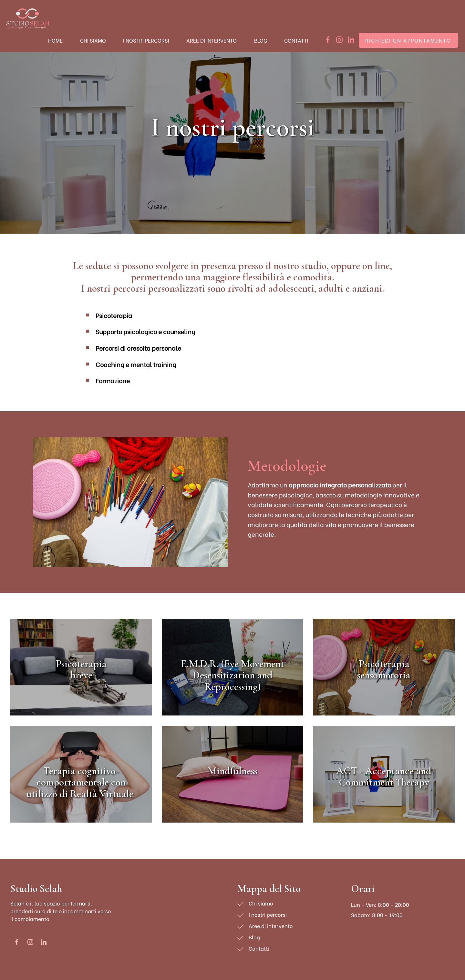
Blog (254, 937)
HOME (55, 40)
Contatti (259, 948)
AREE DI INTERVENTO (212, 40)
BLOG (261, 40)
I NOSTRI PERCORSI (146, 40)
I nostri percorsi (268, 914)
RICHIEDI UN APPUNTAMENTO (408, 40)
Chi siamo (261, 903)
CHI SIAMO (93, 40)
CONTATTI (296, 40)
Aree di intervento (271, 926)
